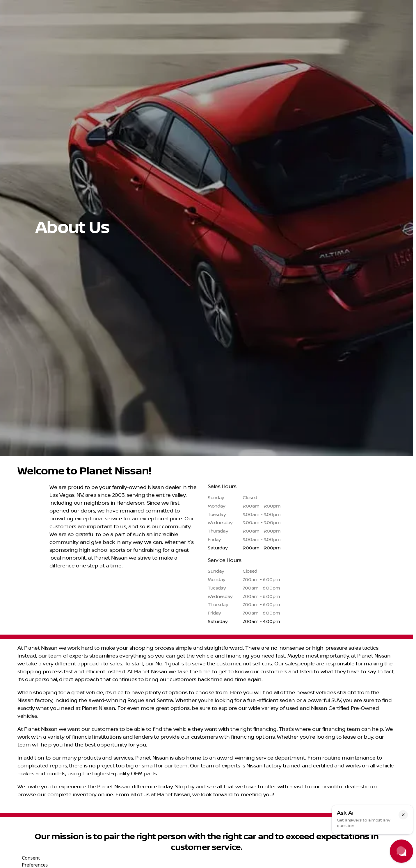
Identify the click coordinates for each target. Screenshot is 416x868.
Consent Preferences (35, 861)
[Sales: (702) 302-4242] (329, 5)
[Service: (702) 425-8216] (249, 5)
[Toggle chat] (401, 851)
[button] (403, 815)
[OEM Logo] (16, 19)
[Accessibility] (16, 5)
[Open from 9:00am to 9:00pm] (383, 5)
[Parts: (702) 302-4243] (290, 5)
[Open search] (342, 19)
